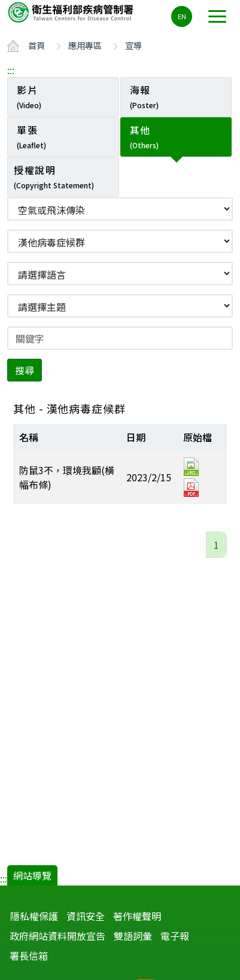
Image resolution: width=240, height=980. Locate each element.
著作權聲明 (137, 916)
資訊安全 (86, 916)
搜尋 (25, 370)
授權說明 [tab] (54, 176)
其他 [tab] (144, 136)
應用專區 (85, 45)
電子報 (175, 936)
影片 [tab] (29, 96)
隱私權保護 (34, 916)
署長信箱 (29, 955)
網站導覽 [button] (32, 875)
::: (11, 70)
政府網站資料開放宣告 (57, 936)
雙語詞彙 (133, 936)
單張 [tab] (31, 136)
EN (182, 16)
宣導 (133, 45)
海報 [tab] (144, 96)
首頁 (37, 45)
